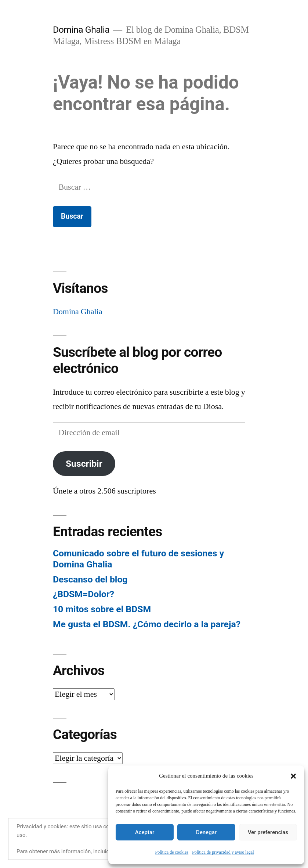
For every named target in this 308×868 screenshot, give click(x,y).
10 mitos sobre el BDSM (102, 609)
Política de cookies (172, 852)
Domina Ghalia (81, 30)
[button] (293, 776)
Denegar (206, 832)
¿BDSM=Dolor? (84, 594)
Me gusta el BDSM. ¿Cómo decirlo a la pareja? (147, 624)
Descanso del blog (90, 579)
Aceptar (145, 832)
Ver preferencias (268, 832)
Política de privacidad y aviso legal (223, 852)
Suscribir (84, 464)
